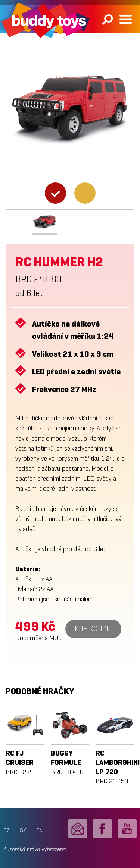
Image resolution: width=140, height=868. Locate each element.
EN (39, 830)
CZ (7, 830)
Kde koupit (93, 629)
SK (23, 830)
